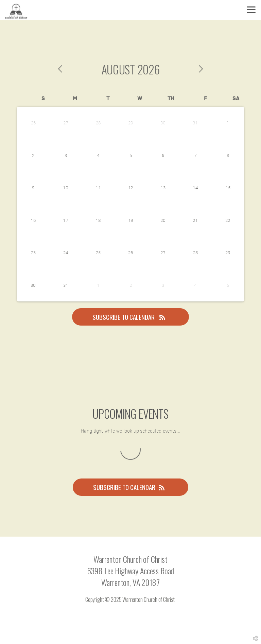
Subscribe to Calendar (130, 317)
